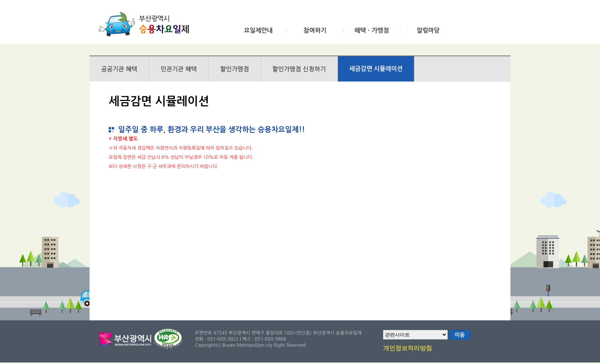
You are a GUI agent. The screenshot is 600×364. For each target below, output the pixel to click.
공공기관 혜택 (119, 69)
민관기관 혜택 (179, 69)
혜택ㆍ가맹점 (372, 30)
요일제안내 (258, 30)
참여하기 (315, 30)
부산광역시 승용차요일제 (146, 24)
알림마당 (428, 30)
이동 (460, 335)
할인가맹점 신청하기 (299, 69)
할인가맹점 (234, 69)
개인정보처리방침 (408, 349)
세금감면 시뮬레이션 (376, 69)
